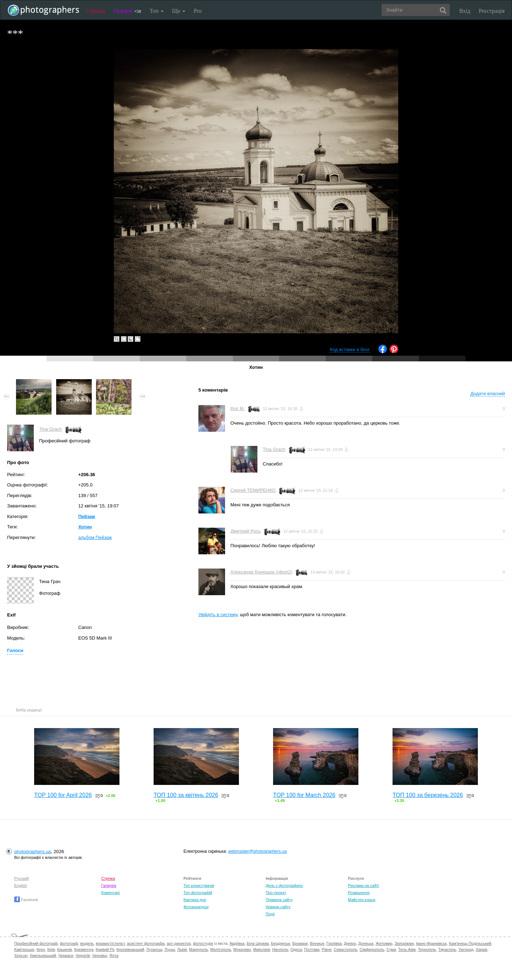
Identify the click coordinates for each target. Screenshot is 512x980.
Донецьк (366, 943)
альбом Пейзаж (95, 537)
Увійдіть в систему (218, 615)
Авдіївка (237, 943)
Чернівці (100, 955)
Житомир (384, 943)
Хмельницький (43, 955)
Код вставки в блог (350, 349)
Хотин (85, 527)
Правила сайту (279, 900)
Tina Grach (50, 429)
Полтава (312, 949)
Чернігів (82, 955)
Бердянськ (281, 943)
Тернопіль (427, 949)
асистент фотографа (146, 943)
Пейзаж (87, 516)
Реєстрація (492, 11)
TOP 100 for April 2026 (63, 795)
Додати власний (488, 394)
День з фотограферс (284, 885)
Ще (179, 11)
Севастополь (346, 949)
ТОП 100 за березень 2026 (428, 795)
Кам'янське (24, 949)
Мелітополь (221, 949)
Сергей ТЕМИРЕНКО (253, 490)
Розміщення (359, 893)
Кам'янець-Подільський (470, 943)
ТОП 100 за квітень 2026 (186, 795)
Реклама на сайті (363, 885)
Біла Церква (258, 943)
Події (270, 914)
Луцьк (170, 949)
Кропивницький (130, 949)
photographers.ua (33, 852)
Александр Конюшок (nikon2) (261, 572)
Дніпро (350, 943)
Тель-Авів (407, 949)
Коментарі (111, 893)
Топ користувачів (199, 885)
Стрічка (95, 11)
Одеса (296, 949)
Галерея (127, 11)
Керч (41, 949)
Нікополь (280, 949)
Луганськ (154, 949)
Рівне (327, 949)
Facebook (26, 900)
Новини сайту (278, 907)
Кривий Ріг (105, 949)
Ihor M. (238, 408)
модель (87, 943)
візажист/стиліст (110, 943)
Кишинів (64, 949)
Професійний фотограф (36, 943)
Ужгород (466, 949)
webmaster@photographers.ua (258, 851)
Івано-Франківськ (431, 943)
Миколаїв (262, 949)
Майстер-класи (361, 900)
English (21, 885)
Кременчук (84, 949)
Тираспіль (447, 949)
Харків (482, 949)
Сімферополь (372, 949)
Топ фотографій (198, 893)
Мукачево (242, 949)
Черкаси (66, 955)
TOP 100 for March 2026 (304, 795)
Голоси (15, 650)
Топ (157, 11)
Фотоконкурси (196, 907)
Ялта (114, 955)
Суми (391, 949)
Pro (198, 11)
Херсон (21, 955)
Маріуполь (199, 949)
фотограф (69, 943)
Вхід (465, 11)
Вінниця (317, 943)
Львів (182, 949)
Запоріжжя (404, 943)
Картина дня (195, 900)
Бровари (300, 943)
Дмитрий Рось (246, 531)
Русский (22, 878)
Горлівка (334, 943)
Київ (51, 949)
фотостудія (203, 943)
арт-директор (179, 943)
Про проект (276, 893)
